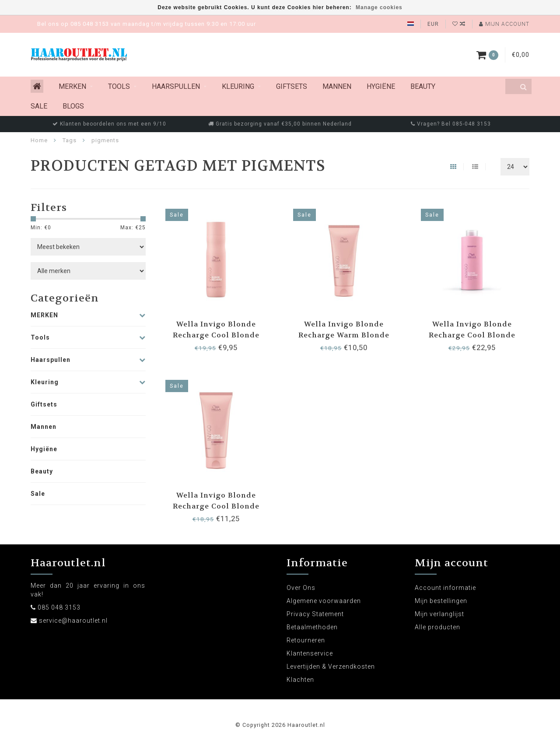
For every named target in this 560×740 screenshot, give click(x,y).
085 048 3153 (59, 607)
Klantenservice (310, 653)
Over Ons (301, 588)
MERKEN (72, 86)
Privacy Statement (315, 614)
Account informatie (445, 588)
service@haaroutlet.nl (73, 621)
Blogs (73, 106)
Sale (39, 106)
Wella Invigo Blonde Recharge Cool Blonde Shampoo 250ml (216, 335)
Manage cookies (379, 7)
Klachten (300, 680)
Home (39, 140)
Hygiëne (381, 86)
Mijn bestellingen (441, 601)
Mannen (337, 86)
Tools (119, 86)
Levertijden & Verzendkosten (331, 666)
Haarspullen (176, 86)
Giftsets (292, 86)
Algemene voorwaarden (324, 601)
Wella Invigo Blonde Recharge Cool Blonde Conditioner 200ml (216, 506)
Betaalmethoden (312, 627)
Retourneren (306, 640)
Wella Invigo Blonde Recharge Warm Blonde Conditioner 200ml (344, 335)
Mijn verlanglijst (439, 614)
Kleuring (238, 86)
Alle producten (437, 627)
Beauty (423, 86)
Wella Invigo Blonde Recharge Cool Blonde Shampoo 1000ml (472, 335)
